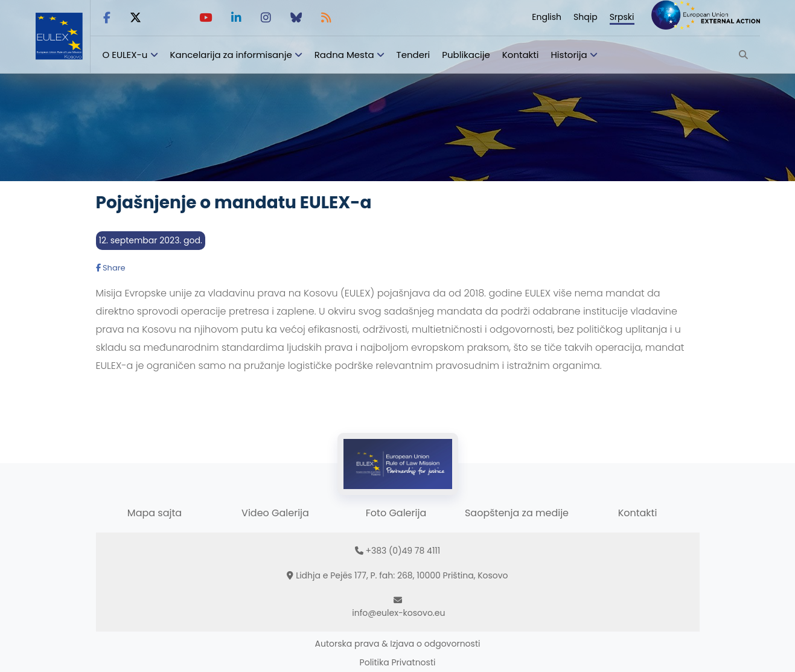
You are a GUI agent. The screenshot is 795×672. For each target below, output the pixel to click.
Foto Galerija (396, 513)
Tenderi (413, 55)
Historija (569, 55)
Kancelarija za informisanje (232, 55)
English (547, 17)
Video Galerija (275, 513)
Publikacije (466, 55)
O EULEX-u (125, 55)
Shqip (586, 17)
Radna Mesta (344, 55)
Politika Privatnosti (398, 662)
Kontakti (521, 55)
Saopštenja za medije (517, 513)
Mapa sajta (155, 513)
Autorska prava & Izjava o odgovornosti (398, 644)
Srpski (622, 17)
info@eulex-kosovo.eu (398, 613)
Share (111, 268)
